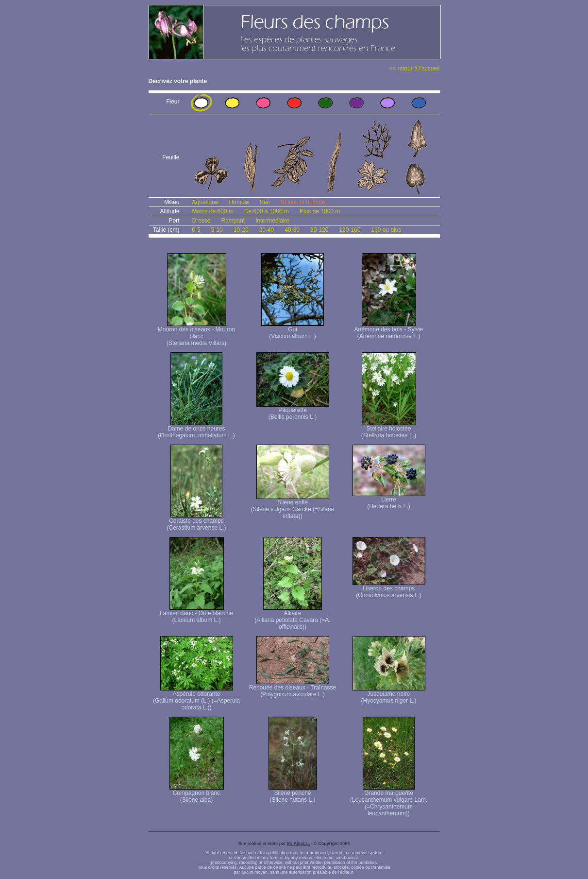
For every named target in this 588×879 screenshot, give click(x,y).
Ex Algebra (298, 844)
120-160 (350, 230)
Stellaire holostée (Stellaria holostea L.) (389, 429)
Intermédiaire (272, 221)
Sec (265, 202)
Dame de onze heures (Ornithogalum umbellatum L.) (196, 429)
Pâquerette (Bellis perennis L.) (293, 411)
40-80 (292, 230)
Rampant (233, 221)
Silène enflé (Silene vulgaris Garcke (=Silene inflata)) (293, 507)
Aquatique (205, 202)
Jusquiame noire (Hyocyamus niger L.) (389, 695)
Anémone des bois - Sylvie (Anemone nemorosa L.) (388, 330)
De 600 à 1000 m (267, 211)
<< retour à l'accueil (414, 69)
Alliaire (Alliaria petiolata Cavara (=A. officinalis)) (292, 617)
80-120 (319, 230)
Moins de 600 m (213, 211)
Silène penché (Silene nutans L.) (293, 794)
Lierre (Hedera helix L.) (389, 500)
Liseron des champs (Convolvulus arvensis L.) (389, 589)
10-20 (241, 230)
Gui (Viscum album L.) (293, 330)
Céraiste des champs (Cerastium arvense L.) (196, 522)
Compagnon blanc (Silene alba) (197, 794)
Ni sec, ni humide (303, 202)
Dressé (202, 221)
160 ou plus (386, 230)
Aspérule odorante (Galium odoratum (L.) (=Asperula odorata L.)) (196, 698)
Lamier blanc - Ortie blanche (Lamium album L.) (196, 614)
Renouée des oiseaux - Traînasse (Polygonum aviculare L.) (293, 688)
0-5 (196, 230)
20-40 (267, 230)
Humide (239, 202)
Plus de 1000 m (320, 211)
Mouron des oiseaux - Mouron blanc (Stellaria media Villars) (196, 334)
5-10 (217, 230)
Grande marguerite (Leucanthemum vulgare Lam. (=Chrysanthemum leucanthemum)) (389, 801)
